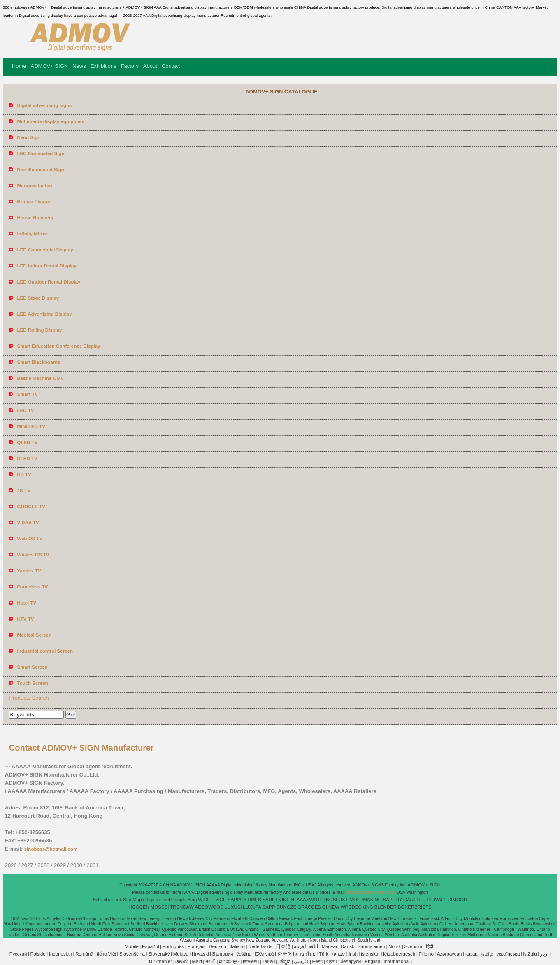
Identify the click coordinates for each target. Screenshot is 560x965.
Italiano (237, 946)
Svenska (413, 946)
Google (179, 900)
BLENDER (386, 907)
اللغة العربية (306, 946)
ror (158, 900)
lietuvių (270, 961)
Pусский (18, 954)
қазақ (472, 954)
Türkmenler (160, 961)
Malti (197, 961)
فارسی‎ (301, 961)
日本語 (283, 946)
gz (152, 900)
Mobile (132, 946)
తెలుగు (182, 961)
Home (19, 66)
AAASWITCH (311, 900)
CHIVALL (437, 900)
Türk (324, 954)
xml (166, 900)
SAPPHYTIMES (244, 900)
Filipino (426, 954)
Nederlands (260, 946)
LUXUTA (252, 907)
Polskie (38, 954)
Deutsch (218, 946)
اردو (544, 954)
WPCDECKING (357, 907)
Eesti (318, 961)
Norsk (395, 946)
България (223, 954)
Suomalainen (371, 946)
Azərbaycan (449, 954)
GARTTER (415, 900)
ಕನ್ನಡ (285, 961)
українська (508, 954)
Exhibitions (103, 66)
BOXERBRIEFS (415, 907)
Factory (130, 66)
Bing (192, 900)
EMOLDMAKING (364, 900)
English (372, 961)
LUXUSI (233, 907)
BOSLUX (336, 900)
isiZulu (530, 954)
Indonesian (60, 954)
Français (196, 946)
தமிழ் (487, 954)
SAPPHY (393, 900)
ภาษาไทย (306, 954)
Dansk (347, 946)
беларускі (351, 961)
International (396, 961)
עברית (338, 954)
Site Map (132, 900)
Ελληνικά (264, 954)
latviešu (251, 961)
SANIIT (270, 900)
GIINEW (331, 907)
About (150, 66)
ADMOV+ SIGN (50, 66)
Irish (353, 954)
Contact (171, 66)
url (146, 900)
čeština (244, 954)
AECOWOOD (209, 907)
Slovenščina (132, 954)
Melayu (181, 954)
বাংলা (331, 961)
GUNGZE (286, 907)
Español (151, 946)
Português (173, 946)
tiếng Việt (106, 954)
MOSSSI (160, 907)
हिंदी (430, 946)
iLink (117, 900)
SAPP (269, 907)
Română (84, 954)
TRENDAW (182, 907)
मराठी (210, 961)
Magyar (330, 946)
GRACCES (309, 907)
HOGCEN (139, 907)
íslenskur (370, 954)
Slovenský (159, 954)
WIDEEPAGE (212, 900)
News (79, 66)
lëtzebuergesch (399, 954)
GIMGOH (457, 900)
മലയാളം (229, 961)
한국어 (285, 954)
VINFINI (287, 900)
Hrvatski (200, 954)
